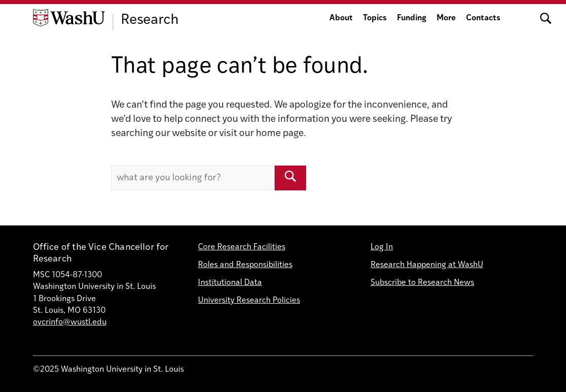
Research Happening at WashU (427, 265)
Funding (412, 18)
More (446, 18)
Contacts (483, 18)
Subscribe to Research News (422, 283)
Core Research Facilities (242, 247)
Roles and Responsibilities (245, 265)
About (341, 18)
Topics (375, 18)
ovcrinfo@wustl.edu (70, 322)
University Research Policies (249, 301)
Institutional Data (230, 283)
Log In (382, 247)
